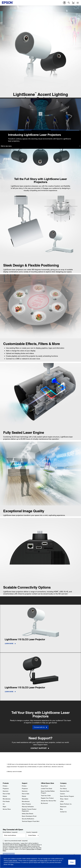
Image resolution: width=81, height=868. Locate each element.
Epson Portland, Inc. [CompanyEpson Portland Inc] (66, 804)
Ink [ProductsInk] (4, 804)
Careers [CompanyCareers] (62, 794)
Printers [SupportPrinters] (24, 786)
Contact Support (39, 748)
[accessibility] (64, 3)
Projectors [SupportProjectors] (25, 789)
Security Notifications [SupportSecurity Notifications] (28, 819)
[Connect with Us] (40, 727)
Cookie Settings (13, 861)
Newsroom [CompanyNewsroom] (63, 807)
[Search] (69, 3)
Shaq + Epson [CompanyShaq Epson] (64, 799)
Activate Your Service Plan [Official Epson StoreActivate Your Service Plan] (49, 801)
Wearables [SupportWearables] (25, 799)
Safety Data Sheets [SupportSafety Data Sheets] (28, 814)
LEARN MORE (9, 644)
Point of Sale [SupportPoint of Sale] (26, 794)
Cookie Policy (33, 861)
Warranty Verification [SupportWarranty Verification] (28, 807)
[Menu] (78, 3)
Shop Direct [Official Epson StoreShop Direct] (44, 786)
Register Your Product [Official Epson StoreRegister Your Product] (47, 798)
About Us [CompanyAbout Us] (63, 786)
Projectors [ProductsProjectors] (6, 789)
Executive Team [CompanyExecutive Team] (65, 791)
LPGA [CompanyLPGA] (62, 801)
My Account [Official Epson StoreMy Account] (44, 803)
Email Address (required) (10, 832)
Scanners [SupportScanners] (25, 791)
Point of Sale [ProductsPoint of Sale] (6, 794)
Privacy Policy (23, 845)
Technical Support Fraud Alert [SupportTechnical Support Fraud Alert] (31, 821)
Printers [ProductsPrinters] (5, 786)
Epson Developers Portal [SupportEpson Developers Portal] (29, 816)
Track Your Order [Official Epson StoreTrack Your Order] (46, 796)
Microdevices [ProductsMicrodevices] (7, 799)
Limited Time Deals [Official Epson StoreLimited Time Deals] (47, 789)
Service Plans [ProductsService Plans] (7, 809)
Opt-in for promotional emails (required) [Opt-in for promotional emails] (16, 841)
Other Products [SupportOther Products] (26, 804)
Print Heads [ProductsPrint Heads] (6, 801)
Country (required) (32, 832)
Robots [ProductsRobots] (5, 796)
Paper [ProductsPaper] (4, 807)
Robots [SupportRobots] (24, 796)
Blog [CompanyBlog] (61, 809)
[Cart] (73, 3)
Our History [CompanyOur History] (63, 789)
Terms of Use (30, 849)
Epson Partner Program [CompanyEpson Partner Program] (67, 796)
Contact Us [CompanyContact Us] (63, 812)
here (12, 864)
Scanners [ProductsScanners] (6, 791)
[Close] (40, 114)
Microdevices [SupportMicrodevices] (26, 801)
